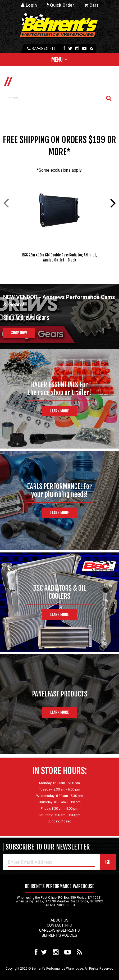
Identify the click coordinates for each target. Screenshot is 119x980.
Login (29, 5)
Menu (57, 60)
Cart (91, 5)
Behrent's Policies (59, 935)
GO (108, 862)
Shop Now (19, 333)
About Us (59, 920)
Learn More (59, 411)
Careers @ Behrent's (59, 930)
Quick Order (61, 5)
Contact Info (59, 925)
